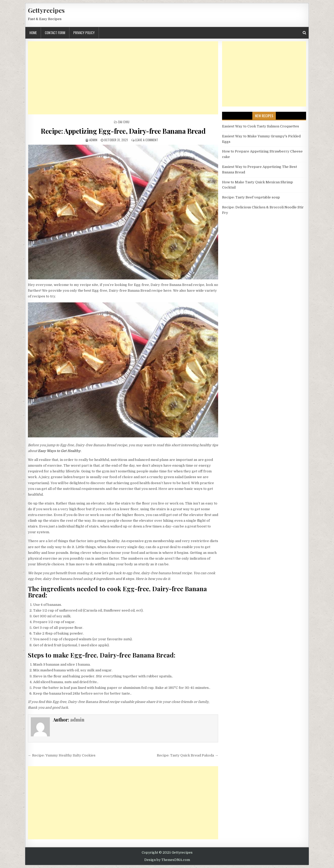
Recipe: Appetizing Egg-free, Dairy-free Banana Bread (123, 131)
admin (93, 140)
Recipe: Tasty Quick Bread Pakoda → (187, 755)
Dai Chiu (124, 122)
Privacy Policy (84, 33)
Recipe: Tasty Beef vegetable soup (251, 197)
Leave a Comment (147, 140)
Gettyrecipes (46, 10)
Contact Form (55, 33)
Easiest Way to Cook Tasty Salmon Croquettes (261, 126)
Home (33, 33)
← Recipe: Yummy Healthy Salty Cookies (62, 755)
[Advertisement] (123, 78)
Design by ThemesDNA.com (167, 860)
